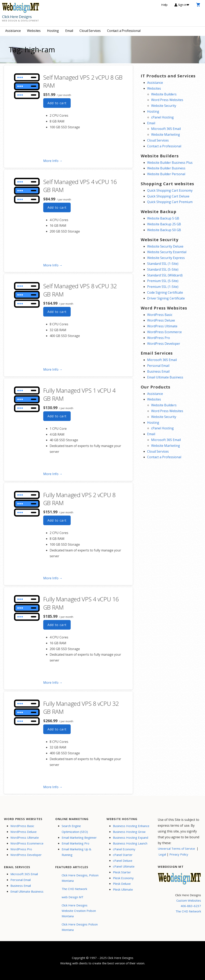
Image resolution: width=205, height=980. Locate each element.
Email (69, 31)
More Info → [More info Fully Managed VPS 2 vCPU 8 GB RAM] (53, 578)
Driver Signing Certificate (166, 298)
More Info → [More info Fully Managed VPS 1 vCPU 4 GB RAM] (53, 474)
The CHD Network (74, 889)
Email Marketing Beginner (79, 837)
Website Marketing (166, 135)
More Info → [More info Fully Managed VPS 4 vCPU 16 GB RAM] (53, 683)
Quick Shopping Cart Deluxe (168, 196)
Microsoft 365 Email (166, 129)
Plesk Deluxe (122, 884)
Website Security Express (166, 258)
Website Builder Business (166, 168)
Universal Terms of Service (176, 849)
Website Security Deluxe (165, 246)
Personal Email (158, 366)
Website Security (164, 106)
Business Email (158, 371)
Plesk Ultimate (123, 889)
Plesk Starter (122, 872)
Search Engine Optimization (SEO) (75, 829)
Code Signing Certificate (165, 292)
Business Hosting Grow (129, 832)
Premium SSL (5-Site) (163, 281)
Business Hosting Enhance (131, 826)
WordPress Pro (159, 338)
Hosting (53, 31)
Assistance (13, 31)
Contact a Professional (124, 31)
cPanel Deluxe (123, 861)
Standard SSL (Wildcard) (165, 275)
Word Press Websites (167, 100)
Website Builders (164, 94)
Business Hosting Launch (130, 843)
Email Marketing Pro (75, 843)
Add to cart (57, 103)
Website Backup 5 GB (163, 218)
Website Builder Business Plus (170, 163)
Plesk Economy (123, 878)
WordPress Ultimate (162, 326)
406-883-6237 (191, 906)
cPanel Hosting (162, 117)
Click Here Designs (17, 17)
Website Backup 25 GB (164, 224)
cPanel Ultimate (124, 866)
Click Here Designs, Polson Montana (80, 878)
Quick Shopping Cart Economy (170, 190)
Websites (34, 31)
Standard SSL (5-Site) (163, 269)
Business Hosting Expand (131, 837)
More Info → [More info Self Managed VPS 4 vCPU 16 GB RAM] (53, 265)
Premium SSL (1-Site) (163, 287)
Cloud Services (90, 31)
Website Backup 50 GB (164, 230)
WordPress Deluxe (161, 320)
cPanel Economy (124, 849)
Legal (162, 854)
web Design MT (73, 897)
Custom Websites (189, 900)
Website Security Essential (167, 252)
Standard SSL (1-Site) (163, 264)
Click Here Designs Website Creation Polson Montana (79, 911)
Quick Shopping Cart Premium (170, 202)
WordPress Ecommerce (164, 332)
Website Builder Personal (166, 174)
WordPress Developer (164, 344)
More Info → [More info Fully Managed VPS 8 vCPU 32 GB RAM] (53, 787)
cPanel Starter (123, 855)
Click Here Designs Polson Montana (80, 927)
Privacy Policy (179, 854)
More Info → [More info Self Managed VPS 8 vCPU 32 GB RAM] (53, 369)
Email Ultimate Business (165, 377)
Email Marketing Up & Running (76, 852)
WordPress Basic (160, 315)
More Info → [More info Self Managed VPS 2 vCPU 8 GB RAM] (53, 161)
